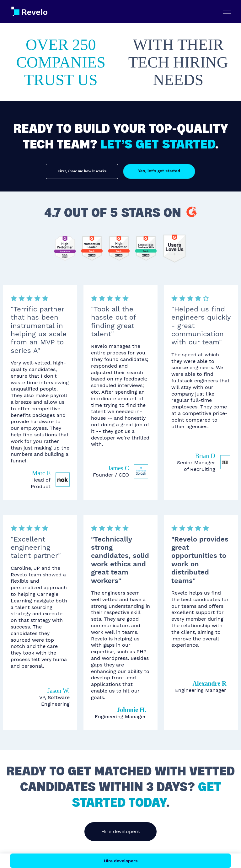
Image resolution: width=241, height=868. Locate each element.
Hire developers (120, 831)
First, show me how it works (82, 171)
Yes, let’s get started (159, 171)
